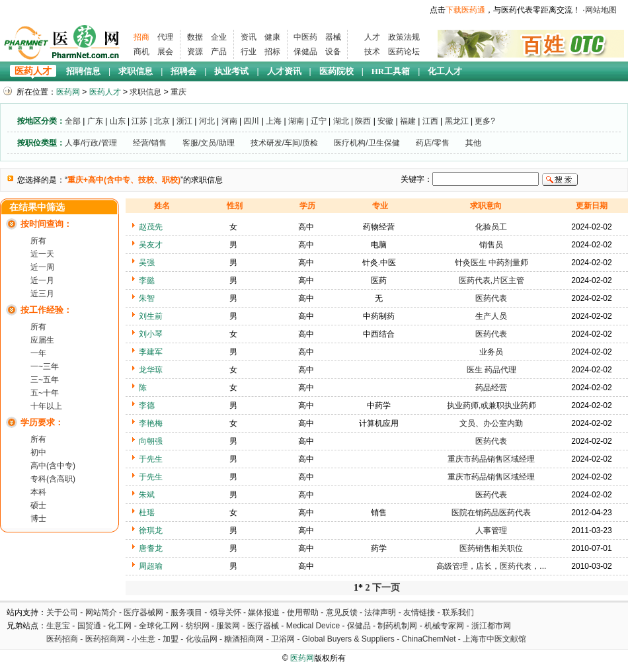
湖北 (341, 121)
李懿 (147, 280)
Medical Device (313, 626)
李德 (147, 405)
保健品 (305, 52)
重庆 (178, 92)
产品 (219, 52)
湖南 (296, 121)
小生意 (143, 639)
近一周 (42, 267)
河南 (229, 121)
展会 (165, 52)
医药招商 (62, 639)
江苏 (139, 121)
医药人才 (33, 71)
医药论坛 (404, 52)
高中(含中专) (53, 466)
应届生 (42, 340)
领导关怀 (225, 612)
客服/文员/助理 (209, 143)
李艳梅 (151, 423)
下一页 (386, 588)
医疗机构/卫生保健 (367, 143)
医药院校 (336, 71)
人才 (372, 37)
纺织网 (198, 626)
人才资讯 (284, 71)
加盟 (172, 639)
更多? (485, 121)
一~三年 (45, 366)
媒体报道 (264, 612)
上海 (274, 121)
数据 (195, 37)
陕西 (363, 121)
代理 (165, 37)
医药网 (68, 92)
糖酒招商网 (244, 639)
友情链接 (419, 612)
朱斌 (147, 495)
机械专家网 (444, 626)
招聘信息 (83, 71)
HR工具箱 (391, 71)
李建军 (151, 352)
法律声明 (380, 612)
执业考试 (231, 71)
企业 (219, 37)
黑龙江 (457, 121)
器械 (333, 37)
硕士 (38, 505)
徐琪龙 (151, 530)
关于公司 (62, 612)
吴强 (147, 263)
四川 (251, 121)
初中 (38, 452)
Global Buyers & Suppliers (348, 639)
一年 (38, 353)
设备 (333, 52)
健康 (272, 37)
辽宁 (319, 121)
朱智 (147, 298)
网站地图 (601, 10)
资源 (195, 52)
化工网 (120, 626)
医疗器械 (263, 626)
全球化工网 (159, 626)
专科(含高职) (53, 479)
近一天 (42, 254)
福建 (408, 121)
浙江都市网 (491, 626)
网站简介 (101, 612)
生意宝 (58, 626)
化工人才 (445, 71)
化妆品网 (202, 639)
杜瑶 (147, 513)
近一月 (42, 280)
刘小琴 (151, 334)
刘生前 (151, 316)
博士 (38, 519)
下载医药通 (465, 10)
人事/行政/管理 (91, 143)
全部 (73, 121)
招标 (272, 52)
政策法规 (404, 37)
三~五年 (45, 380)
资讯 (249, 37)
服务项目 (186, 612)
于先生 (151, 459)
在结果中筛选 (37, 207)
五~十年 (45, 393)
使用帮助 (303, 612)
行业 (249, 52)
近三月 (42, 294)
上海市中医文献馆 (494, 639)
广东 (95, 121)
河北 (207, 121)
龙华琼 (151, 370)
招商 (141, 37)
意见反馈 (342, 612)
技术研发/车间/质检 (285, 143)
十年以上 (46, 406)
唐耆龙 (151, 548)
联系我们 (458, 612)
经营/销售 (150, 143)
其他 (473, 143)
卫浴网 (284, 639)
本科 (38, 492)
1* (358, 588)
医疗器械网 (143, 612)
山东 (118, 121)
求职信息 (136, 71)
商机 (141, 52)
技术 (372, 52)
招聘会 (183, 71)
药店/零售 (433, 143)
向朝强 (151, 441)
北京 (162, 121)
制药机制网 (397, 626)
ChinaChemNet (428, 639)
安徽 (385, 121)
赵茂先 (151, 227)
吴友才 (151, 245)
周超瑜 (151, 566)
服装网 (228, 626)
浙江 (184, 121)
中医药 (305, 37)
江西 (430, 121)
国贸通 (89, 626)
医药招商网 (105, 639)
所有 (38, 241)
